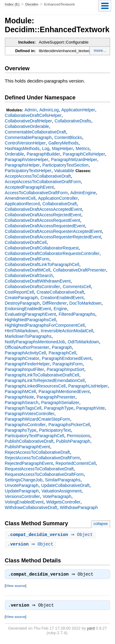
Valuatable (64, 171)
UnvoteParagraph (22, 485)
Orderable (14, 154)
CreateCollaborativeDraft (60, 292)
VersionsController (23, 496)
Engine (60, 309)
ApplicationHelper (78, 110)
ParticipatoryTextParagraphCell (34, 436)
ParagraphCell (62, 353)
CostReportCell (19, 292)
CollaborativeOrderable (27, 126)
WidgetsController (63, 502)
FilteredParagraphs (77, 314)
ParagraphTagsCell (23, 408)
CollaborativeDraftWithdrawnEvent (38, 281)
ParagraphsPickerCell (69, 425)
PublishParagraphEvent (27, 447)
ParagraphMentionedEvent (64, 391)
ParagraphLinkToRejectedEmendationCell (45, 380)
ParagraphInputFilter (25, 369)
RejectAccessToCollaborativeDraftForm (42, 458)
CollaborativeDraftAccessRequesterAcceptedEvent (54, 231)
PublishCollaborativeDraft (29, 441)
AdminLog (49, 110)
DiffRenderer (54, 303)
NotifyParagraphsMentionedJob (35, 342)
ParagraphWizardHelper (74, 160)
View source (15, 587)
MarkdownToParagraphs (28, 336)
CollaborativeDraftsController (33, 287)
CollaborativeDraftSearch (29, 276)
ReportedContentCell (76, 463)
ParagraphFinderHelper (27, 364)
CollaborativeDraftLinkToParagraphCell (42, 264)
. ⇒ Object (51, 535)
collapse (101, 524)
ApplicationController (58, 198)
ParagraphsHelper (22, 165)
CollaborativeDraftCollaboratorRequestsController (52, 253)
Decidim (32, 4)
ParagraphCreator (22, 358)
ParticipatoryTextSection (65, 165)
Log (46, 148)
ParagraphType (59, 408)
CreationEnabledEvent (62, 298)
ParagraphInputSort (65, 369)
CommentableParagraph (28, 137)
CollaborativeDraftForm (27, 259)
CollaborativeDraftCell (26, 242)
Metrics (83, 148)
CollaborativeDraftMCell (28, 270)
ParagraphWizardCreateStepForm (38, 419)
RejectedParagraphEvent (29, 463)
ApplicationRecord (22, 204)
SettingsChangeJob (24, 480)
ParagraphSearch (22, 403)
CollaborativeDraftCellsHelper (33, 115)
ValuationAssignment (61, 491)
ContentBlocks (68, 137)
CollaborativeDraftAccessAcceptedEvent (44, 209)
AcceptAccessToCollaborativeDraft (38, 176)
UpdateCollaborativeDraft (65, 485)
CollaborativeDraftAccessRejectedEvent (43, 215)
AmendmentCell (20, 198)
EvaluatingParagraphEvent (31, 314)
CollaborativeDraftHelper (29, 121)
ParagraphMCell (20, 391)
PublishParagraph (73, 441)
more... (100, 50)
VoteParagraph (57, 496)
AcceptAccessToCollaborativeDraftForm (43, 182)
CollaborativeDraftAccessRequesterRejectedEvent (53, 237)
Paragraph (62, 347)
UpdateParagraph (22, 491)
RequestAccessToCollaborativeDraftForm (44, 474)
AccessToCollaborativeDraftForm (36, 193)
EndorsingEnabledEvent (28, 309)
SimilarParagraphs (63, 480)
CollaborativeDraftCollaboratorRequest (42, 248)
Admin (31, 110)
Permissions (79, 436)
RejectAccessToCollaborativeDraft (37, 452)
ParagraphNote (19, 397)
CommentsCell (77, 287)
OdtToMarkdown (83, 342)
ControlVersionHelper (25, 143)
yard (91, 630)
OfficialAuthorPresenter (27, 347)
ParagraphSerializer (60, 403)
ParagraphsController (25, 425)
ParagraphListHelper (88, 386)
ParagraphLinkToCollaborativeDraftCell (42, 375)
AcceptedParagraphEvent (29, 187)
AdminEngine (83, 193)
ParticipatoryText (55, 430)
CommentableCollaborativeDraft (36, 132)
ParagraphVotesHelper (27, 160)
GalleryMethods (63, 143)
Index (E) (12, 4)
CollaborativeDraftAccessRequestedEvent (45, 226)
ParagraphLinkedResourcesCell (35, 386)
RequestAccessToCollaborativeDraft (39, 469)
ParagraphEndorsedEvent (67, 358)
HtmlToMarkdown (21, 331)
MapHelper (62, 148)
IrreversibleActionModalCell (67, 331)
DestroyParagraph (22, 303)
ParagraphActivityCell (25, 353)
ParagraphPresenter (56, 397)
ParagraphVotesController (30, 414)
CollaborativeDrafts (73, 121)
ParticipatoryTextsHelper (28, 171)
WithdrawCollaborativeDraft (31, 507)
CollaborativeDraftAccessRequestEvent (43, 220)
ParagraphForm (67, 364)
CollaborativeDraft (59, 204)
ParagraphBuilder (43, 154)
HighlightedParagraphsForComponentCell (45, 325)
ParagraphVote (90, 408)
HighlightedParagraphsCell (31, 320)
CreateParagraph (21, 298)
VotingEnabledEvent (24, 502)
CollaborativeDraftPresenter (79, 270)
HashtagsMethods (22, 148)
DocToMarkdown (85, 303)
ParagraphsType (21, 430)
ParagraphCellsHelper (84, 154)
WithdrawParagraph (79, 507)
